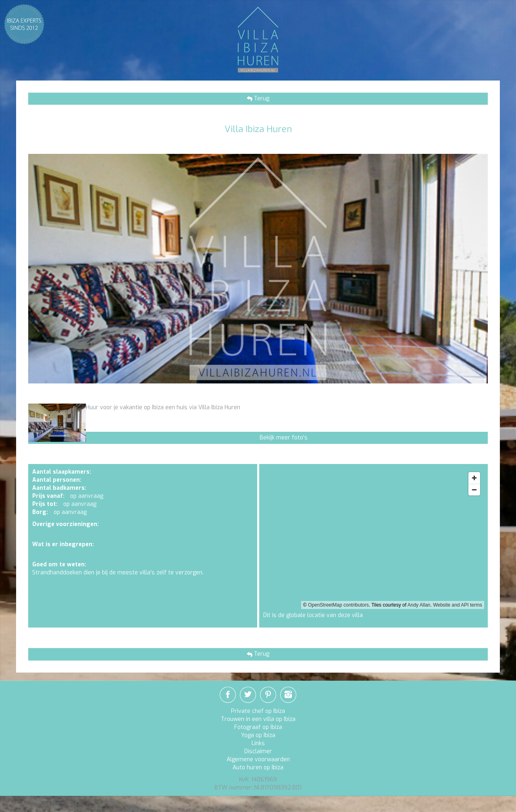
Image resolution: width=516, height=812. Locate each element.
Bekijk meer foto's (284, 438)
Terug (261, 98)
